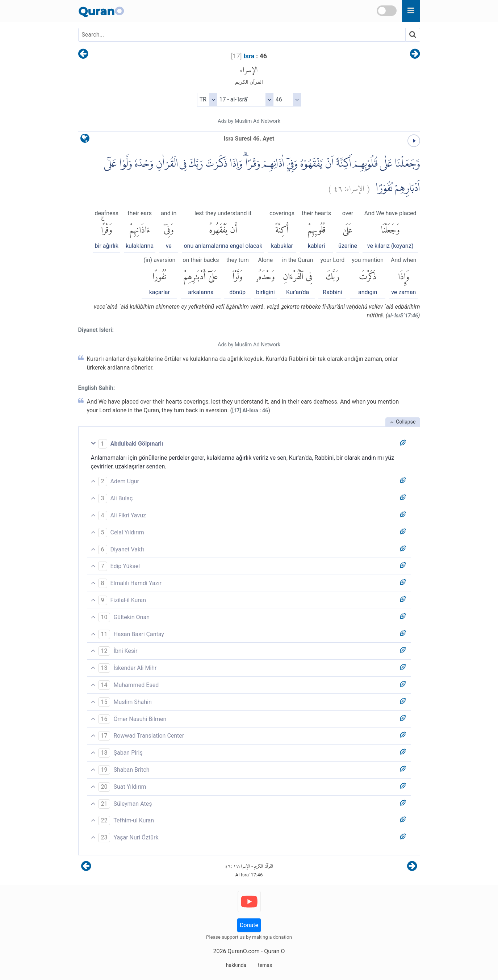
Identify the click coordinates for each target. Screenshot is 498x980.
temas (265, 965)
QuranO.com (243, 951)
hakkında (236, 965)
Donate (249, 925)
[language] (85, 140)
